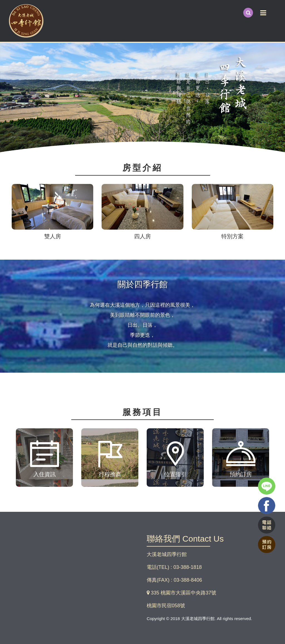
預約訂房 (241, 474)
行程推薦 (110, 474)
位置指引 (175, 474)
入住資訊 (45, 474)
